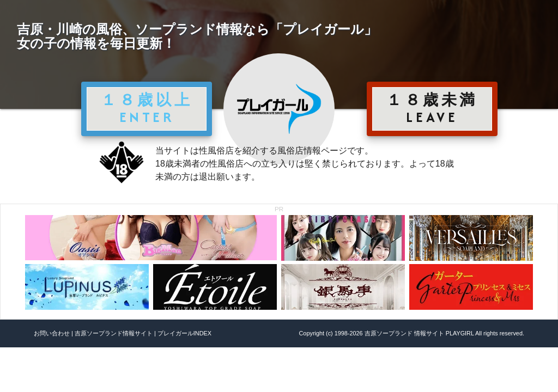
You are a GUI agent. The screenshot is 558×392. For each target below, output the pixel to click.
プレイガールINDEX (184, 333)
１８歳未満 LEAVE (432, 108)
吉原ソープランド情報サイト (114, 333)
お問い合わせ (52, 333)
